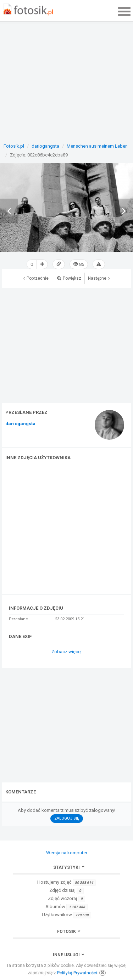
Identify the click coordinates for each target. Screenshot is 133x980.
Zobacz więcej (66, 652)
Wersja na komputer (67, 853)
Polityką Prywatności (77, 973)
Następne (99, 278)
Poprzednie (36, 278)
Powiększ (69, 278)
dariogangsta (20, 424)
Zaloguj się (67, 818)
